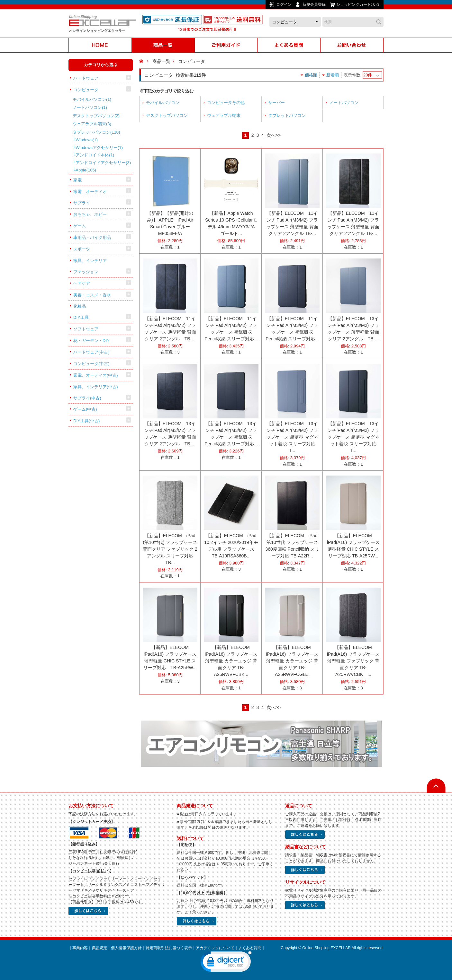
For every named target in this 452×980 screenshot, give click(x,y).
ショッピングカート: (358, 4)
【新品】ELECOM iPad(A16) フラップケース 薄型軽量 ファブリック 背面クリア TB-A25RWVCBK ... (353, 661)
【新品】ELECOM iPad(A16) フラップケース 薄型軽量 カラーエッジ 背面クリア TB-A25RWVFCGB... (292, 661)
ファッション (86, 272)
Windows (87, 140)
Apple (86, 170)
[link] (226, 963)
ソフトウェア (86, 329)
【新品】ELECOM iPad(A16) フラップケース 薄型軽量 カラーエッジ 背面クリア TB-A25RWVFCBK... (231, 661)
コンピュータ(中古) (91, 364)
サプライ (82, 203)
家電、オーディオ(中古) (96, 375)
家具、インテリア (90, 261)
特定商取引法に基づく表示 (169, 948)
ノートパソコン (90, 107)
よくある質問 (250, 948)
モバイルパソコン (92, 99)
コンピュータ (86, 90)
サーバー (276, 103)
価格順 (311, 75)
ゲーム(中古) (85, 409)
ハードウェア (86, 78)
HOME (142, 61)
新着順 (333, 75)
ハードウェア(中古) (91, 352)
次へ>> (274, 135)
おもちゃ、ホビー (90, 214)
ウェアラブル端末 (92, 124)
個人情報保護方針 (126, 948)
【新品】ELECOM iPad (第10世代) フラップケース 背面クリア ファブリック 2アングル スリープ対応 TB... (170, 549)
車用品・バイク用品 (92, 237)
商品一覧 (161, 61)
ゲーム (80, 226)
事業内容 (80, 948)
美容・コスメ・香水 (92, 295)
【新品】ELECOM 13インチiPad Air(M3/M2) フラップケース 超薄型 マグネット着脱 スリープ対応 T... (293, 437)
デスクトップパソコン (96, 116)
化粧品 (80, 306)
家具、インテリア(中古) (96, 387)
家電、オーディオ (90, 192)
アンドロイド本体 (95, 155)
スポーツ (82, 249)
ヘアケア (82, 283)
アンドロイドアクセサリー (103, 163)
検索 (379, 22)
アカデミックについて (215, 948)
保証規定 (99, 948)
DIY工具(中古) (86, 421)
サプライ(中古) (87, 398)
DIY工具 (81, 317)
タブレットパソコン (96, 132)
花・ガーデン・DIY (91, 341)
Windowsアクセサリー (99, 148)
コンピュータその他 (226, 103)
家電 (77, 180)
